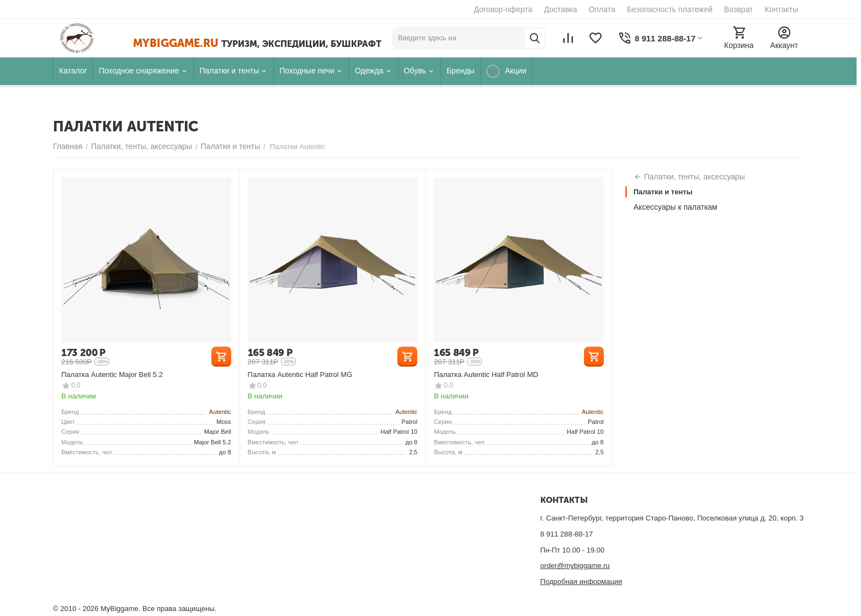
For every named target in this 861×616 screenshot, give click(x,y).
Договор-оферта (503, 9)
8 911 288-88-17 (567, 534)
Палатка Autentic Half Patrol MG (300, 375)
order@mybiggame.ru (575, 565)
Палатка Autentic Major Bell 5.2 (112, 375)
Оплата (602, 9)
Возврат (739, 9)
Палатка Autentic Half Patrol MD (486, 375)
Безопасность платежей (670, 9)
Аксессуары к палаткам (676, 207)
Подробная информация (581, 582)
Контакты (782, 9)
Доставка (560, 9)
